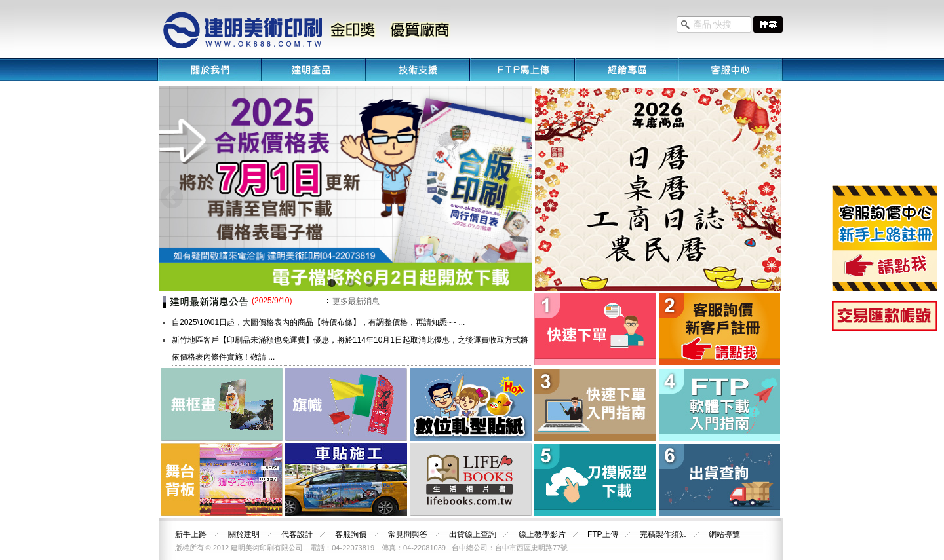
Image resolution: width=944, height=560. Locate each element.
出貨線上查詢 (473, 534)
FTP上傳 (603, 534)
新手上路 (191, 534)
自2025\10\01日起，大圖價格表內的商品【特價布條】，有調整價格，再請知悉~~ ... (318, 322)
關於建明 (244, 534)
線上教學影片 (542, 534)
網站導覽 (724, 534)
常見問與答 (408, 534)
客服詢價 (351, 534)
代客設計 (297, 534)
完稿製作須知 (663, 534)
